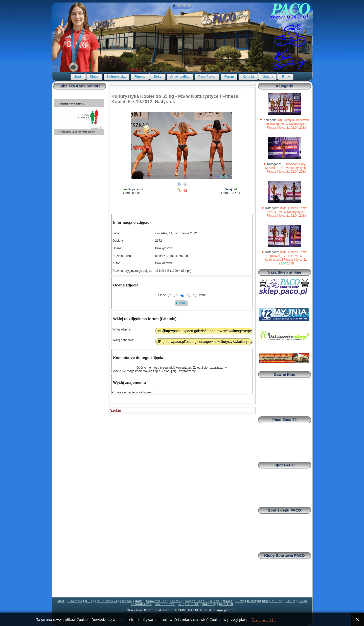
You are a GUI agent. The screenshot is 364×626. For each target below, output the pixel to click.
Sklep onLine (272, 601)
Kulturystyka (116, 77)
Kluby (94, 77)
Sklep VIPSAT (188, 604)
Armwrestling (180, 77)
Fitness (140, 77)
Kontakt (248, 77)
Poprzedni (136, 189)
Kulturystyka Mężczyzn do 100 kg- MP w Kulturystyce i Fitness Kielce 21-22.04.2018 (287, 124)
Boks (158, 77)
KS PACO (226, 604)
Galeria (268, 77)
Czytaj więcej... (264, 620)
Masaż (228, 601)
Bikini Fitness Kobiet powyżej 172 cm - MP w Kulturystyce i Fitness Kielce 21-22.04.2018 (286, 258)
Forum (229, 77)
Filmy (286, 77)
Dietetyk (254, 601)
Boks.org (209, 604)
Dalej (228, 189)
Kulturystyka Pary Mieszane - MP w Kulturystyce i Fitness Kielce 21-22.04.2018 (286, 168)
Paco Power (207, 77)
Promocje (75, 601)
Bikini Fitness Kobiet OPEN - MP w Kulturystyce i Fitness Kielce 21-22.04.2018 (287, 212)
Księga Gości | (196, 601)
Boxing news (165, 604)
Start (77, 77)
